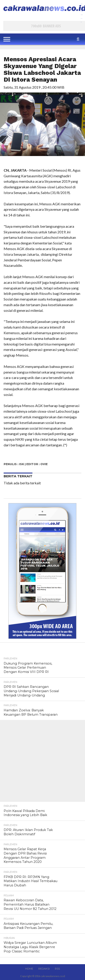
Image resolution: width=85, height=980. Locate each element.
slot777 (81, 22)
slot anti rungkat (82, 15)
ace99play (82, 18)
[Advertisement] (42, 762)
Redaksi (44, 969)
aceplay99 (82, 8)
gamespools (82, 4)
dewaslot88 (82, 11)
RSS (57, 969)
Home (29, 969)
